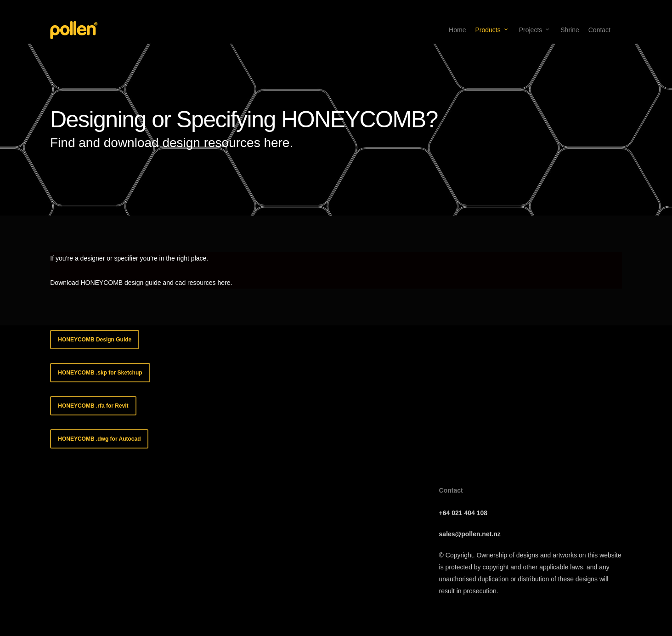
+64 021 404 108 (463, 513)
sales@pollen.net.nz (470, 534)
